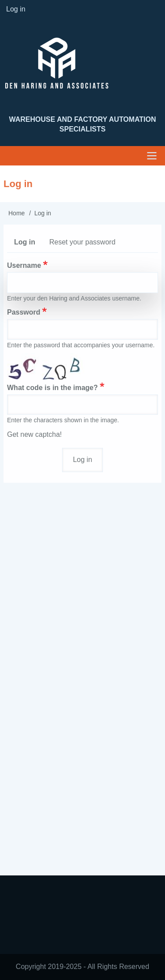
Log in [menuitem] (16, 9)
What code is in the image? (52, 388)
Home (16, 213)
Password (24, 312)
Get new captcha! (35, 434)
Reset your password (82, 242)
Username (24, 265)
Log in (28, 244)
